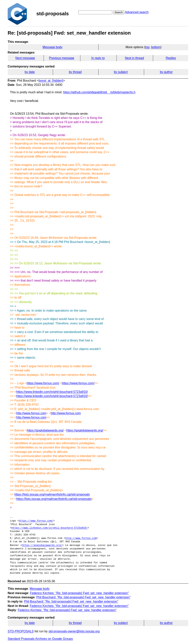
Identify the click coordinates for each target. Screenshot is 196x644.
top (147, 47)
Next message (25, 58)
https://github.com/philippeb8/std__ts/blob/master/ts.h (99, 92)
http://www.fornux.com (31, 413)
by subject (121, 72)
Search (119, 12)
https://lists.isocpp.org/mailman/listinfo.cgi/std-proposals (52, 494)
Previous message (62, 58)
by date (30, 72)
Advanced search (137, 12)
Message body (52, 47)
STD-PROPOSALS (21, 631)
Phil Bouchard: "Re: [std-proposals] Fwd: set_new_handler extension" (83, 597)
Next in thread (134, 58)
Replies (171, 58)
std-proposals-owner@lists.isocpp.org (74, 631)
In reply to (98, 58)
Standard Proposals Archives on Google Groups (40, 639)
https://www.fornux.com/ (43, 383)
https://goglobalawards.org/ (45, 430)
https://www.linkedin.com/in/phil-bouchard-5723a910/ (52, 392)
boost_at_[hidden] (51, 81)
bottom (156, 47)
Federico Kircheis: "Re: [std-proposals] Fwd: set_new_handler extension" (80, 593)
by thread (75, 72)
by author (166, 72)
